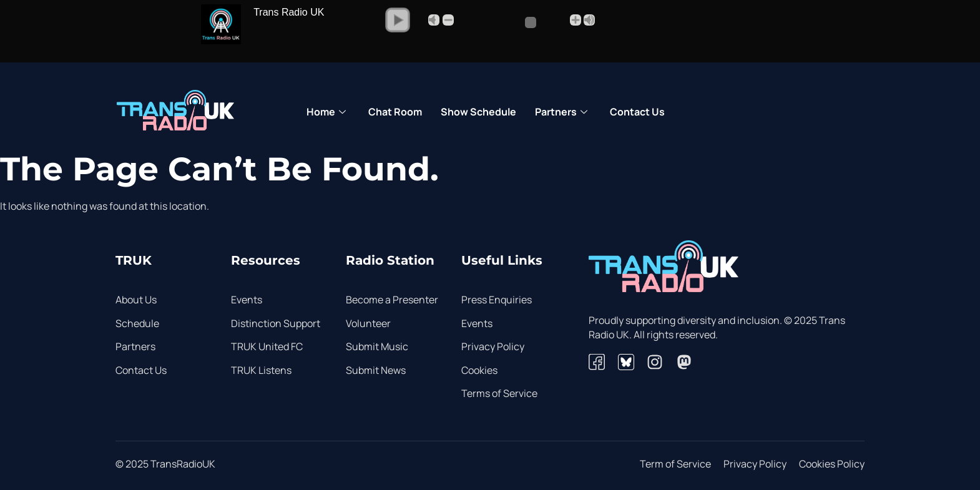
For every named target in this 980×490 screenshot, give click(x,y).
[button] (398, 20)
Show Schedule (478, 112)
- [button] (448, 20)
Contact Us (637, 112)
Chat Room (395, 112)
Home (326, 112)
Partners (561, 112)
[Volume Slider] (512, 22)
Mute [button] (434, 20)
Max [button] (589, 20)
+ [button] (576, 20)
